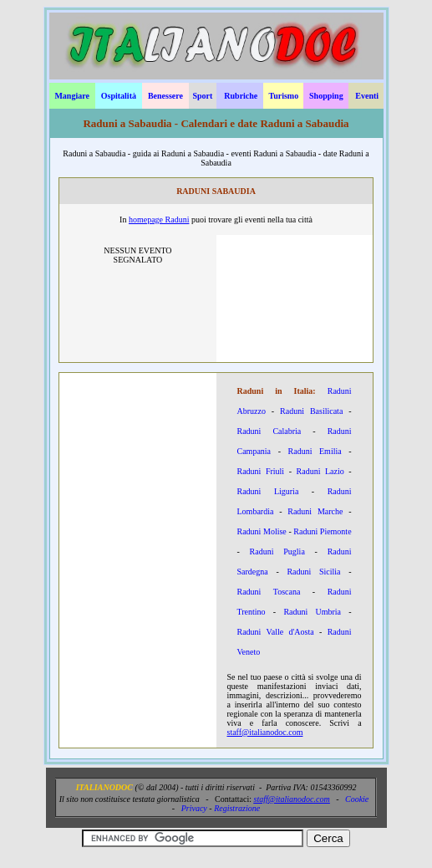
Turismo (283, 96)
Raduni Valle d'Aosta (276, 632)
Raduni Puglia (277, 551)
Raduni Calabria (269, 431)
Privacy (194, 808)
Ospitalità (119, 96)
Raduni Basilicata (311, 411)
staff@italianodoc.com (265, 732)
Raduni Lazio (320, 471)
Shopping (326, 96)
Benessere (165, 96)
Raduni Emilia (315, 451)
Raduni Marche (315, 511)
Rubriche (241, 96)
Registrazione (237, 808)
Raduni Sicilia (313, 572)
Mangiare (71, 96)
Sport (202, 96)
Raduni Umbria (312, 612)
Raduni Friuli (261, 471)
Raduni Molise (262, 531)
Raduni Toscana (269, 592)
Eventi (367, 96)
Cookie (357, 799)
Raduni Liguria (268, 491)
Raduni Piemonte (322, 531)
